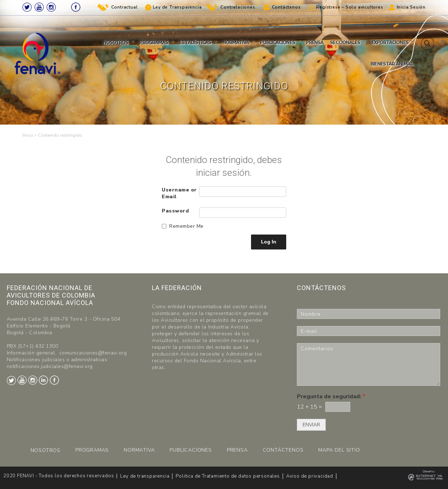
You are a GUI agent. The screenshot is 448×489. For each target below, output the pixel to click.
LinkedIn (64, 7)
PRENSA (237, 450)
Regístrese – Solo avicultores (350, 7)
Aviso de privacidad (310, 476)
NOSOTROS (46, 450)
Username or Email (179, 193)
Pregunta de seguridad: (331, 397)
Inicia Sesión (411, 7)
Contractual (125, 7)
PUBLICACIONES (191, 450)
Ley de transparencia (145, 476)
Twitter (27, 7)
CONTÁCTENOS (283, 450)
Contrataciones (238, 7)
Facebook (76, 7)
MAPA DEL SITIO (339, 450)
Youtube (39, 7)
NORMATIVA (139, 450)
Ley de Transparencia (177, 7)
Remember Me (186, 226)
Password (175, 211)
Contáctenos (286, 7)
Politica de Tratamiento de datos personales (228, 476)
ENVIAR (311, 425)
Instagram (51, 7)
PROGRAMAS (92, 450)
